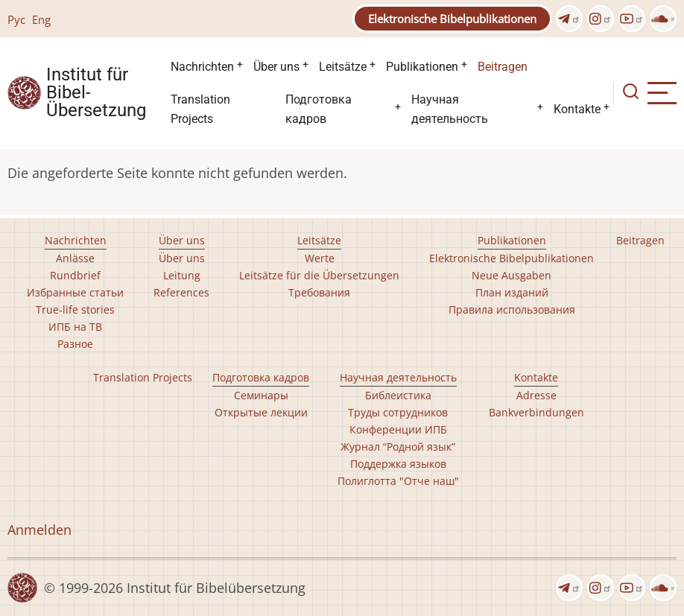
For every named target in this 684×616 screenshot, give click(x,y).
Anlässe (75, 258)
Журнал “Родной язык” (398, 447)
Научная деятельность (450, 109)
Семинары (261, 395)
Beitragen (503, 67)
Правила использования (512, 309)
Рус (16, 19)
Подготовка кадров (319, 109)
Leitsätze (343, 67)
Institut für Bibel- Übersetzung (96, 93)
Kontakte (577, 109)
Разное (75, 344)
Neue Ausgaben (512, 275)
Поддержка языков (398, 464)
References (181, 292)
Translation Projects (200, 109)
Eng (41, 19)
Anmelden (39, 530)
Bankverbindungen (536, 412)
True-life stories (75, 309)
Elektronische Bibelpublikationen (452, 19)
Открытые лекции (261, 412)
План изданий (512, 292)
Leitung (182, 275)
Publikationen (422, 67)
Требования (319, 292)
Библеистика (398, 395)
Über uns (276, 67)
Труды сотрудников (398, 412)
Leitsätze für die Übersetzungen (319, 275)
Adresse (536, 395)
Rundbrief (75, 275)
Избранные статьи (75, 292)
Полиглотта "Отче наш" (398, 481)
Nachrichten (202, 67)
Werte (320, 258)
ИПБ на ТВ (75, 327)
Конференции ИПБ (398, 429)
